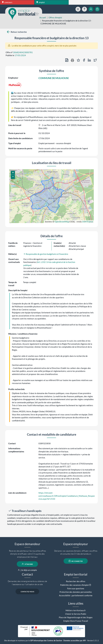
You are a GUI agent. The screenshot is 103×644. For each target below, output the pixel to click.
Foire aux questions (76, 588)
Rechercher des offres (76, 581)
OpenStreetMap (62, 222)
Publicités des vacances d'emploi (74, 585)
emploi (41, 2)
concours (7, 2)
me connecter (76, 561)
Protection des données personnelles (76, 592)
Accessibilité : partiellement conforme (76, 595)
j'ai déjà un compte (27, 570)
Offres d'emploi (55, 17)
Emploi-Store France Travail (76, 621)
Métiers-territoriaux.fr (76, 610)
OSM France (88, 222)
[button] (13, 173)
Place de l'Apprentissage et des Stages (76, 617)
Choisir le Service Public (76, 614)
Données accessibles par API (75, 641)
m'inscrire (27, 564)
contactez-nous (27, 591)
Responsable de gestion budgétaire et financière (46, 254)
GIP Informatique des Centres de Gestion (46, 641)
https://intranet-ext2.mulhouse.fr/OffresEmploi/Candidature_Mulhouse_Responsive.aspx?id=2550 (67, 496)
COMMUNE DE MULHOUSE (54, 78)
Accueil (43, 17)
